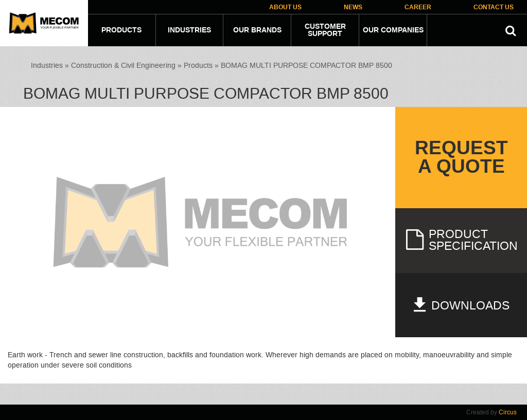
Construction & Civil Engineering (123, 66)
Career (418, 7)
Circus (508, 412)
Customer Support (325, 30)
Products (121, 30)
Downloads (461, 305)
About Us (285, 7)
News (353, 7)
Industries (189, 30)
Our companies (393, 30)
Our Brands (257, 30)
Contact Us (494, 7)
